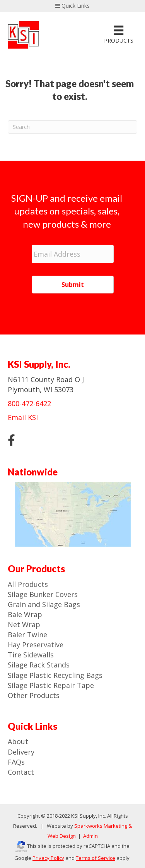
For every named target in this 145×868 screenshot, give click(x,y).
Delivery (21, 752)
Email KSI (23, 417)
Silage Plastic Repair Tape (51, 685)
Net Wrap (24, 624)
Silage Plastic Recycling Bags (55, 675)
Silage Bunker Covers (43, 594)
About (18, 741)
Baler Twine (27, 635)
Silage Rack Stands (39, 665)
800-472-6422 (29, 403)
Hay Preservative (36, 645)
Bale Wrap (25, 614)
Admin (90, 836)
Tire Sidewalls (31, 655)
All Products (28, 584)
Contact (21, 772)
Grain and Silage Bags (44, 604)
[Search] (72, 127)
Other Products (34, 695)
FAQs (16, 762)
